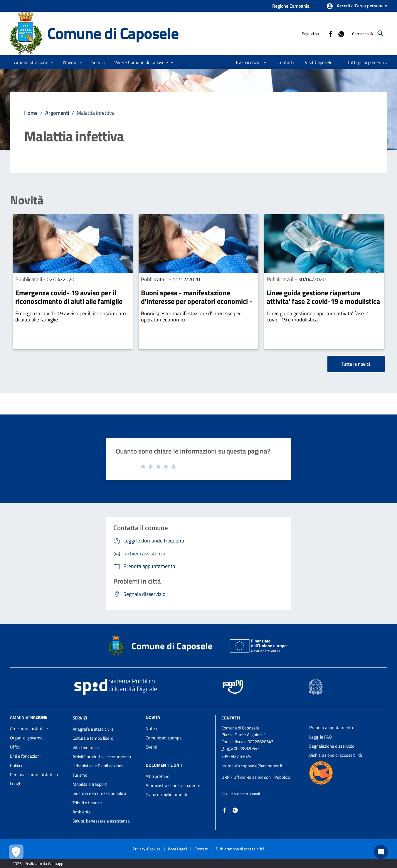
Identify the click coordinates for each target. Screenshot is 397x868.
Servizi (80, 718)
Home (31, 113)
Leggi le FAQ (321, 737)
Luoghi (16, 784)
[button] (357, 6)
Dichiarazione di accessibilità (336, 755)
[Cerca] (381, 33)
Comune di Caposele (113, 33)
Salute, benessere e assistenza (101, 821)
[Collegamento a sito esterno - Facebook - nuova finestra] (330, 33)
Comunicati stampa (164, 738)
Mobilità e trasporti (90, 784)
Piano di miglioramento (167, 794)
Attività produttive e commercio (102, 757)
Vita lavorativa (86, 748)
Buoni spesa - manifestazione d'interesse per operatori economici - (197, 297)
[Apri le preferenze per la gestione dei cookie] (16, 852)
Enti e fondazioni (25, 756)
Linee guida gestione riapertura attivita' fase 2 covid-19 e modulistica (323, 297)
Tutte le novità (356, 364)
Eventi (151, 747)
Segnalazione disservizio (332, 746)
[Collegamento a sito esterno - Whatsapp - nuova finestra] (341, 33)
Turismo (80, 775)
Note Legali (178, 849)
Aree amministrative (29, 728)
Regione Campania (291, 6)
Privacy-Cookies (147, 849)
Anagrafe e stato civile (93, 729)
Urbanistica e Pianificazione (98, 766)
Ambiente (82, 812)
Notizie (152, 728)
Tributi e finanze (87, 803)
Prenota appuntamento (331, 728)
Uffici (15, 747)
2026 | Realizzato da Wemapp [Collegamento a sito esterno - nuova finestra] (38, 863)
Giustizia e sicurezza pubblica (99, 793)
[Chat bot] (381, 852)
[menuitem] (245, 62)
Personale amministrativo (34, 775)
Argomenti (57, 113)
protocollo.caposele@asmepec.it (252, 766)
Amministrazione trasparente (173, 785)
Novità (27, 200)
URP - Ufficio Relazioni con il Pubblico (256, 777)
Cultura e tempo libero (93, 738)
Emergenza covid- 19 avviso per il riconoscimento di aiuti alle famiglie (69, 297)
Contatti (231, 718)
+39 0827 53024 (236, 756)
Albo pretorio (158, 776)
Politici (16, 765)
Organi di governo (26, 738)
